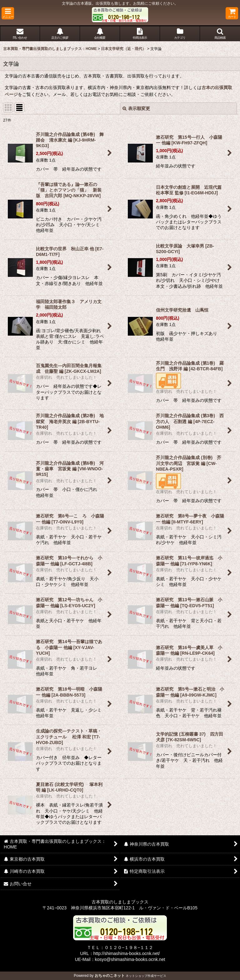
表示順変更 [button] (136, 108)
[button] (8, 13)
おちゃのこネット (110, 976)
